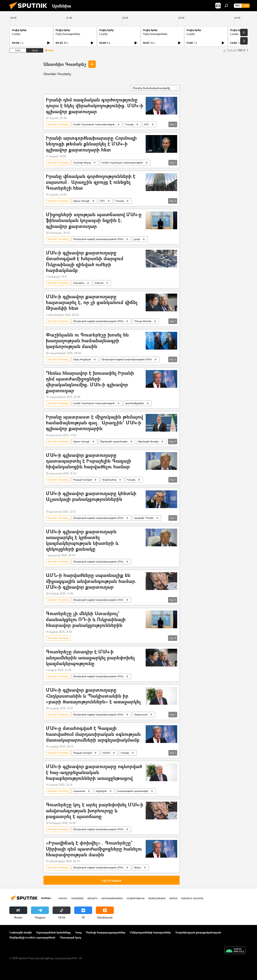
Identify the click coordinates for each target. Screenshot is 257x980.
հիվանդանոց (109, 480)
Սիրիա (138, 867)
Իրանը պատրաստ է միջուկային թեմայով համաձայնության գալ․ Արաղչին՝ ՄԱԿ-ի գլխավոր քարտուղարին (94, 423)
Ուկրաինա (79, 283)
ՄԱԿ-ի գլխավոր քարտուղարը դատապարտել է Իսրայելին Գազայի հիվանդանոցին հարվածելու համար (88, 461)
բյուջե (137, 239)
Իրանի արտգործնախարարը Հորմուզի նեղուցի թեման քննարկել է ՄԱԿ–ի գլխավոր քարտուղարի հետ (91, 144)
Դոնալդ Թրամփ (143, 321)
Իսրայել (129, 124)
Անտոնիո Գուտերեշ (65, 64)
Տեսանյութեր (157, 898)
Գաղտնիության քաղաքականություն (198, 932)
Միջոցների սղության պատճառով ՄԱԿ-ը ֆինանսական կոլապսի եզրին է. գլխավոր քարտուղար (94, 220)
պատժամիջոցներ (135, 403)
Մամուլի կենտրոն (192, 898)
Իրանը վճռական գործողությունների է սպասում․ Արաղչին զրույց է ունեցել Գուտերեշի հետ (91, 182)
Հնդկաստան (141, 714)
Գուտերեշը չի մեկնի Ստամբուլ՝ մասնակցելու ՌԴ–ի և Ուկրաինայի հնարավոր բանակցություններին (86, 619)
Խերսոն (99, 283)
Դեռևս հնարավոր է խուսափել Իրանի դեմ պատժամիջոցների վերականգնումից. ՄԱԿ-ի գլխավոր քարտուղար (90, 382)
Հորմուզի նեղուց (82, 163)
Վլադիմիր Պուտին (144, 518)
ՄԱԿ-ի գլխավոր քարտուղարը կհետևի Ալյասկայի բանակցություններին (91, 496)
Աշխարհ (93, 898)
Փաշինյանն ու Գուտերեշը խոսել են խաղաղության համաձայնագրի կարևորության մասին (87, 341)
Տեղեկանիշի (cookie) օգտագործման (32, 937)
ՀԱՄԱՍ (106, 753)
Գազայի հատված (82, 480)
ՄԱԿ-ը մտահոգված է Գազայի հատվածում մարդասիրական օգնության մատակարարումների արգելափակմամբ (93, 734)
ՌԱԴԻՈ (173, 898)
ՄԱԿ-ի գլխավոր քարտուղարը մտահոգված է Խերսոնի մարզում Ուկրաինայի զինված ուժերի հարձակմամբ (85, 261)
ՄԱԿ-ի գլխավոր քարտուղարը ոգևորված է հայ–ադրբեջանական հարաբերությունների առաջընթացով (94, 772)
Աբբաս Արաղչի (81, 201)
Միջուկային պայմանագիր (114, 441)
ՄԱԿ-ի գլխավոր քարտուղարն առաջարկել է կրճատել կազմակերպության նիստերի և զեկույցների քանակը (82, 540)
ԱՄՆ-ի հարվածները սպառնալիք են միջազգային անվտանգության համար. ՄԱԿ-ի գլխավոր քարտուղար (91, 581)
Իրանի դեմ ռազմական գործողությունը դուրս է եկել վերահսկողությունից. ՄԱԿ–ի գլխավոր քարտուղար (95, 106)
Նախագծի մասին (21, 932)
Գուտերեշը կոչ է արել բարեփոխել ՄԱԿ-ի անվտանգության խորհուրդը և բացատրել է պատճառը (95, 811)
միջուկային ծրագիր (148, 441)
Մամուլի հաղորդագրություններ (106, 932)
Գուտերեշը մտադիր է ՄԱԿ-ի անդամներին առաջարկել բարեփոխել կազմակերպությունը (90, 658)
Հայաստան (79, 791)
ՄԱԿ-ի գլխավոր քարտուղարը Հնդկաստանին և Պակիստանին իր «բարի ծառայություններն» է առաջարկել (93, 696)
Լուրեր (16, 34)
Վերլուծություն (112, 898)
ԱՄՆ (146, 124)
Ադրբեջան (101, 791)
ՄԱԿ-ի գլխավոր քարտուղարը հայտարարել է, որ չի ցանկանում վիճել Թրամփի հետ (92, 302)
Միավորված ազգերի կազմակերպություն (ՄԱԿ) (98, 239)
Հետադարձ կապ (70, 937)
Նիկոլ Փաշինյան (82, 359)
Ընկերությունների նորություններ (150, 932)
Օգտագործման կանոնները (53, 932)
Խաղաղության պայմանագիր (133, 791)
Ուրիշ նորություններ (68, 34)
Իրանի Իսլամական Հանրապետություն (94, 124)
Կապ (78, 932)
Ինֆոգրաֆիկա (136, 898)
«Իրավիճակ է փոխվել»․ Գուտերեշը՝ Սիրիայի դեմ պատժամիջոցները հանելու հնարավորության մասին (94, 849)
